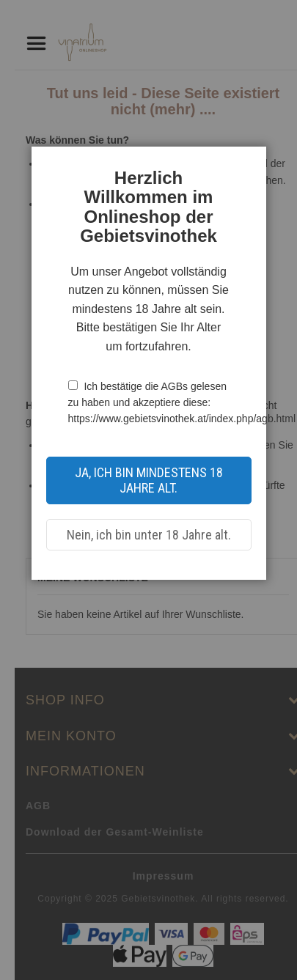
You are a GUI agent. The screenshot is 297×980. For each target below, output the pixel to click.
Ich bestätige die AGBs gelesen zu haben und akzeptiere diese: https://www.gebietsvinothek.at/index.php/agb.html (182, 403)
